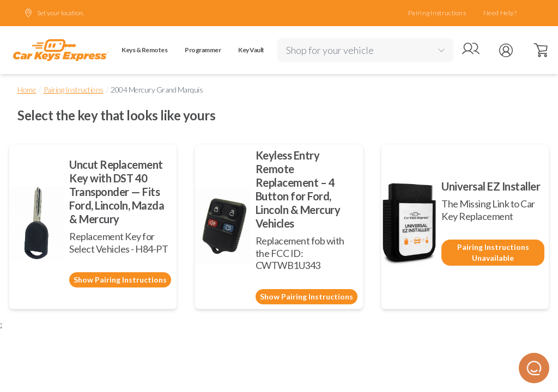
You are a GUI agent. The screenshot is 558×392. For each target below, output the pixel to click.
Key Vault (251, 50)
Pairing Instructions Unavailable (493, 252)
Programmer (203, 50)
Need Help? (500, 13)
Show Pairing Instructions (120, 280)
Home (27, 90)
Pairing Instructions (437, 13)
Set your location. (54, 13)
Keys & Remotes (144, 50)
